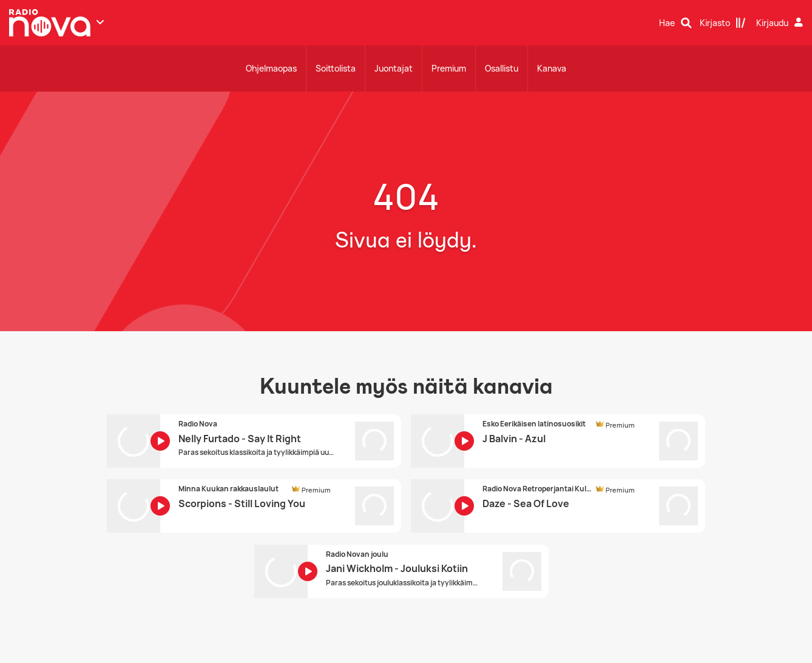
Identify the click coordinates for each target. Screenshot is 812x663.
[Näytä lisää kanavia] (100, 22)
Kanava (552, 68)
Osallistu (502, 68)
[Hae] (675, 23)
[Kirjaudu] (781, 23)
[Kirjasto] (723, 23)
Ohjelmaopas (271, 68)
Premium (449, 68)
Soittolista (336, 68)
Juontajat (394, 68)
